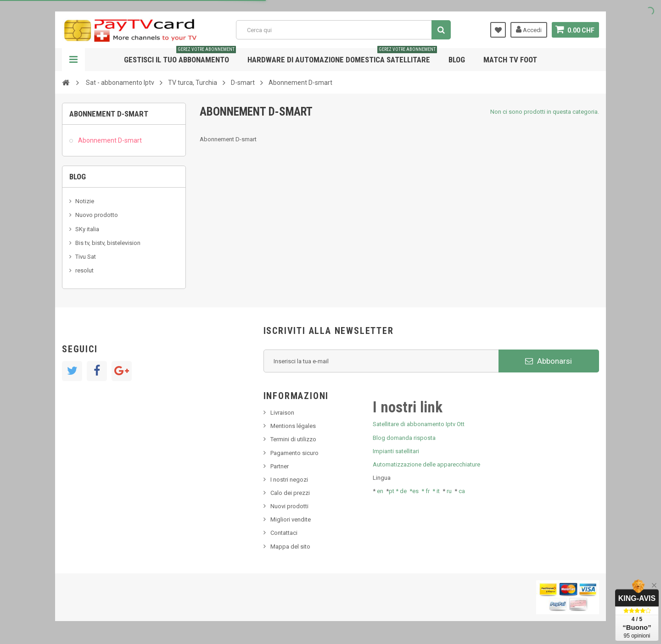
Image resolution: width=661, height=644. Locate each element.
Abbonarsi (549, 361)
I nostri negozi (289, 480)
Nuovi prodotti (289, 506)
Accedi (529, 29)
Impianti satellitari (396, 451)
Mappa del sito (290, 547)
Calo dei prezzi (290, 493)
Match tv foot (510, 60)
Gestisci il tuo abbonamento (180, 56)
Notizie (85, 201)
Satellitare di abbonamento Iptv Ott (419, 424)
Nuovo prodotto (97, 215)
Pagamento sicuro (294, 453)
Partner (280, 466)
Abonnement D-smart (109, 140)
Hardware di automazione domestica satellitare (342, 56)
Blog (457, 60)
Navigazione (73, 60)
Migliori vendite (291, 519)
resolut (84, 270)
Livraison (282, 413)
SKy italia (87, 229)
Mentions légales (293, 426)
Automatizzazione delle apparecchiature (426, 464)
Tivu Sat (86, 257)
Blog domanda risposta (404, 438)
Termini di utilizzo (293, 439)
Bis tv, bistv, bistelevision (108, 243)
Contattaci (284, 533)
